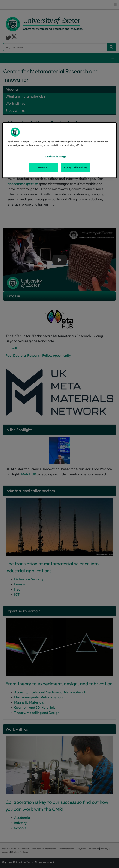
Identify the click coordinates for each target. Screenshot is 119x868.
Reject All (43, 167)
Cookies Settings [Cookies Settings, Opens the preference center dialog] (56, 157)
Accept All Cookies (75, 167)
